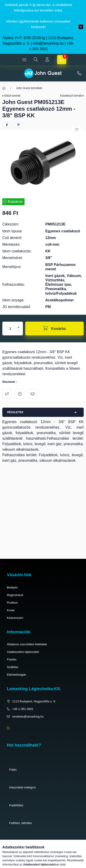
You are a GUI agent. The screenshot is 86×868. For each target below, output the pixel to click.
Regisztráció (15, 595)
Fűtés (13, 770)
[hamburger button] (24, 60)
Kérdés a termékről (20, 394)
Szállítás (12, 667)
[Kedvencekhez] (77, 130)
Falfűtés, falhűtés (21, 823)
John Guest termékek (29, 88)
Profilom (12, 603)
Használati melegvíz (22, 787)
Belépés (12, 587)
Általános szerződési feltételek (27, 644)
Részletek (9, 382)
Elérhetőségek (16, 675)
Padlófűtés (16, 805)
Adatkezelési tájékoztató (23, 652)
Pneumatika (17, 841)
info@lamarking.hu (48, 43)
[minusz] (19, 330)
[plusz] (19, 327)
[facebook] (7, 125)
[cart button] (62, 60)
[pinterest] (18, 125)
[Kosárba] (54, 329)
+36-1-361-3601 (79, 73)
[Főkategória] (4, 88)
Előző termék (12, 96)
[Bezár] (81, 27)
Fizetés (12, 659)
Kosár (11, 610)
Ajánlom (33, 394)
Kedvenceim (15, 618)
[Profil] (47, 60)
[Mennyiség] (10, 329)
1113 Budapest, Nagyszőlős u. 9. (34, 701)
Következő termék (71, 96)
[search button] (36, 60)
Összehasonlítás (7, 394)
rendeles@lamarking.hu (28, 717)
